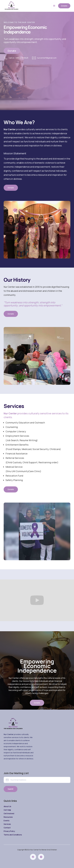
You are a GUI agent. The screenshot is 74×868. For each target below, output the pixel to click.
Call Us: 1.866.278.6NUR (18, 58)
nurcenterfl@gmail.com (47, 58)
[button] (54, 6)
